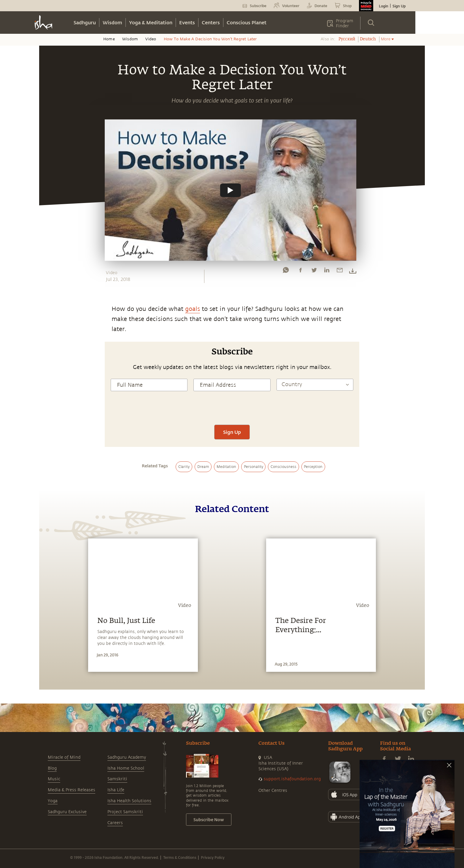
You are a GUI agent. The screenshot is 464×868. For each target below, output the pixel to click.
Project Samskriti (125, 812)
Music (54, 779)
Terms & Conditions (180, 857)
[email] (340, 271)
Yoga (53, 801)
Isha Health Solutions (129, 801)
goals (193, 309)
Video (151, 39)
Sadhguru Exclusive (67, 812)
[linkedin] (327, 271)
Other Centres (273, 791)
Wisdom (112, 22)
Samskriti (117, 779)
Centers (211, 22)
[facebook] (301, 271)
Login (384, 6)
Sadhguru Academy (127, 757)
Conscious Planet (247, 22)
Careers (115, 823)
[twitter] (314, 271)
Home (109, 39)
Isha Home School (126, 768)
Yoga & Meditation (151, 22)
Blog (52, 768)
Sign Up (399, 6)
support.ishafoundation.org (292, 779)
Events (187, 22)
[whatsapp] (286, 271)
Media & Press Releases (71, 790)
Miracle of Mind (64, 757)
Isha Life (116, 790)
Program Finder (345, 23)
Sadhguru (85, 22)
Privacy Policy (213, 857)
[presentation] (232, 407)
